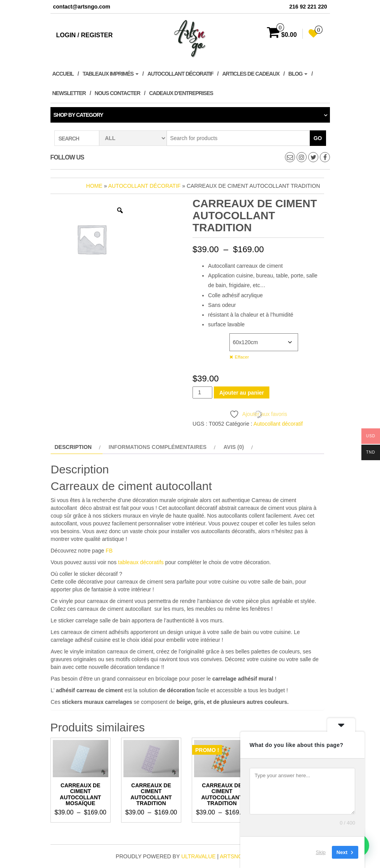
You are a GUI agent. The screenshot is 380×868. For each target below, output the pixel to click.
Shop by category (78, 115)
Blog (298, 74)
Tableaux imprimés (111, 74)
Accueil (63, 74)
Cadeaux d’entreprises (181, 93)
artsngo (233, 856)
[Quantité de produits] (202, 392)
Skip (321, 852)
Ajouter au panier (242, 393)
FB (109, 551)
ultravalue (199, 856)
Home (94, 186)
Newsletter (69, 93)
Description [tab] (73, 447)
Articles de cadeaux (251, 74)
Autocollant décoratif (180, 74)
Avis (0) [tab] (234, 447)
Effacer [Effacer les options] (242, 357)
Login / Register (85, 35)
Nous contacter (117, 93)
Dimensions (208, 337)
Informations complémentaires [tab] (158, 447)
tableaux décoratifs (141, 562)
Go (318, 138)
